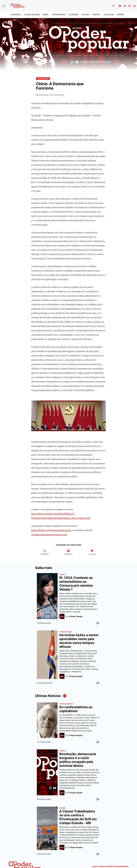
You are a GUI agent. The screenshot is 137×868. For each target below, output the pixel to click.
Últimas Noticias (32, 15)
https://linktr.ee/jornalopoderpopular (51, 530)
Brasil (46, 15)
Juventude (109, 15)
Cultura (85, 15)
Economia (74, 15)
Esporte (96, 15)
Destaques (16, 15)
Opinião (121, 15)
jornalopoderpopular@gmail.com (49, 534)
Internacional (59, 15)
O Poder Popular (44, 95)
